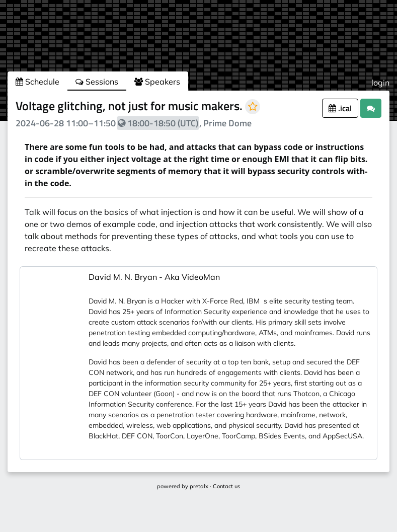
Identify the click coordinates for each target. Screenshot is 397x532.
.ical (340, 108)
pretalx (199, 486)
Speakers (157, 82)
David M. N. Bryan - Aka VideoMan (154, 277)
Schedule (37, 82)
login (380, 83)
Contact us (226, 486)
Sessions (97, 82)
